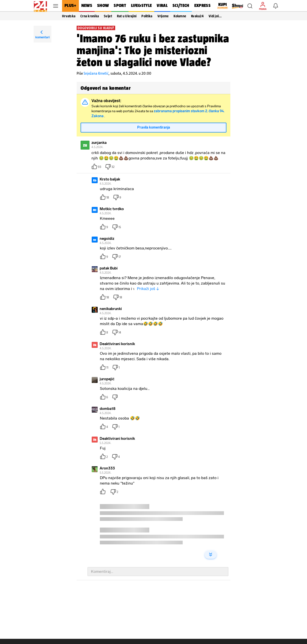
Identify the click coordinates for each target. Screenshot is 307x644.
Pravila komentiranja (154, 128)
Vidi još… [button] (215, 16)
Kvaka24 (197, 16)
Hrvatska (69, 16)
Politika (147, 16)
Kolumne (180, 16)
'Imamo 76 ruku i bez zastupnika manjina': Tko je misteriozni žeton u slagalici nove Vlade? (153, 50)
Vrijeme (163, 16)
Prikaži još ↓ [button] (148, 289)
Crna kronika (90, 16)
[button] (250, 6)
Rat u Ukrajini (127, 16)
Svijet (108, 16)
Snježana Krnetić (96, 73)
